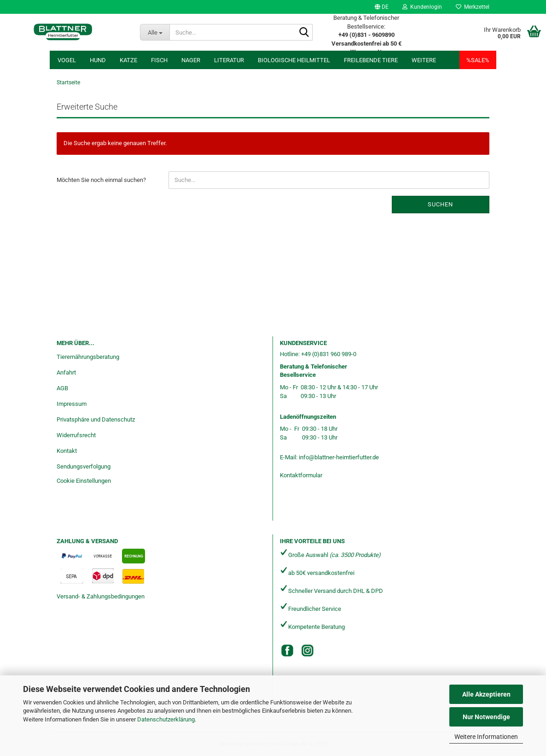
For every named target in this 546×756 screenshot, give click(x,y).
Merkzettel (473, 7)
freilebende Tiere (371, 60)
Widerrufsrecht (76, 435)
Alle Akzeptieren (486, 694)
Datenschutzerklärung (166, 719)
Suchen (440, 204)
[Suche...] (155, 32)
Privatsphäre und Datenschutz (96, 419)
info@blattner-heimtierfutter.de (339, 457)
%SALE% (478, 60)
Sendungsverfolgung (84, 466)
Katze (128, 60)
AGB (62, 388)
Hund (98, 60)
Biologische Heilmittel (294, 60)
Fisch (159, 60)
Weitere (424, 60)
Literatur (229, 60)
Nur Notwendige (486, 717)
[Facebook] (287, 651)
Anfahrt (66, 372)
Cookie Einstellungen (84, 481)
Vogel (67, 60)
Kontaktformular (301, 475)
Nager (191, 60)
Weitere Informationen (486, 737)
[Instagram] (308, 651)
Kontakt (67, 451)
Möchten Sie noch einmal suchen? (101, 180)
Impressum (72, 404)
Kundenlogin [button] (422, 7)
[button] (382, 7)
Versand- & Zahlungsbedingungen (101, 596)
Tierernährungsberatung (88, 357)
